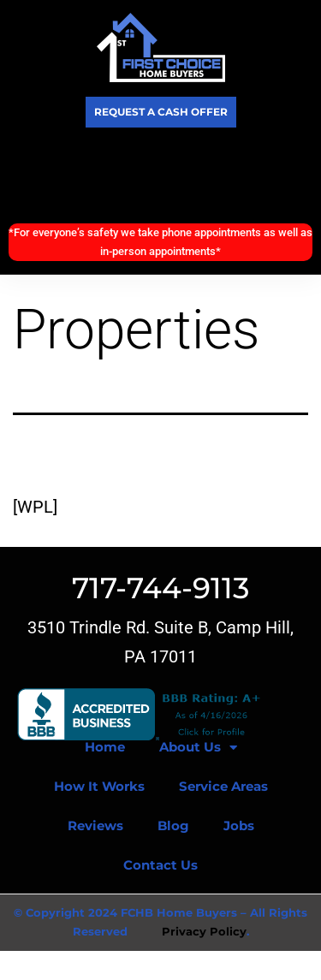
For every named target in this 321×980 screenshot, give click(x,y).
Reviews (95, 826)
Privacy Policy (204, 931)
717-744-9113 (160, 588)
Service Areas (223, 786)
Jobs (239, 826)
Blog (173, 826)
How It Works (99, 786)
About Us (198, 748)
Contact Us (160, 865)
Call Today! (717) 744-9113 (160, 175)
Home (105, 747)
